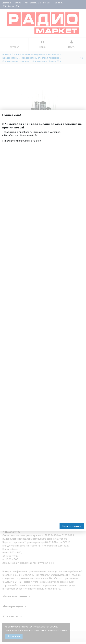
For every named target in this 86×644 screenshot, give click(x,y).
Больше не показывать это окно (23, 31)
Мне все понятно (72, 639)
